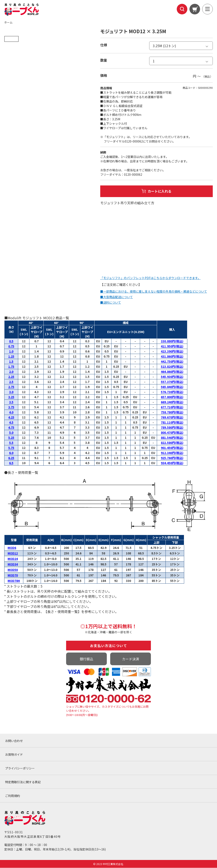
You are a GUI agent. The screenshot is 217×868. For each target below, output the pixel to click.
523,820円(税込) (172, 367)
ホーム (8, 22)
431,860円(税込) (172, 357)
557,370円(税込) (172, 382)
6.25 (11, 458)
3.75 (11, 407)
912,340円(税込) (172, 453)
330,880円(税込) (172, 341)
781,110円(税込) (172, 422)
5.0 (11, 433)
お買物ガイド (14, 755)
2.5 (11, 382)
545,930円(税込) (172, 377)
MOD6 (12, 548)
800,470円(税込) (172, 433)
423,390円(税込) (172, 351)
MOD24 (13, 559)
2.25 (11, 377)
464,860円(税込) (172, 372)
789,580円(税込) (172, 428)
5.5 (11, 443)
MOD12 (13, 553)
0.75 (11, 346)
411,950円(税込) (172, 346)
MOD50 (13, 570)
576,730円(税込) (172, 392)
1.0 (11, 351)
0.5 (11, 341)
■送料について (111, 303)
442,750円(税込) (172, 362)
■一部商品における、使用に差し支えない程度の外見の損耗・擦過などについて (154, 292)
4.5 (11, 422)
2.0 (11, 372)
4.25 (11, 417)
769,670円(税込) (172, 417)
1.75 (11, 367)
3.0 (11, 392)
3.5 (11, 402)
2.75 (11, 387)
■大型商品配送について (117, 297)
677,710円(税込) (172, 407)
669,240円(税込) (172, 402)
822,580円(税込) (172, 443)
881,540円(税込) (172, 438)
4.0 (11, 412)
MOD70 (13, 575)
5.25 (11, 438)
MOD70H (14, 581)
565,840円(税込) (172, 387)
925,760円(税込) (172, 458)
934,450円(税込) (172, 463)
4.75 (11, 428)
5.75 (11, 448)
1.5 (11, 362)
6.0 (11, 453)
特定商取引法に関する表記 (23, 782)
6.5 (11, 463)
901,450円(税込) (172, 448)
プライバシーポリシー (20, 768)
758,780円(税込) (172, 412)
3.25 (11, 397)
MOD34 (13, 564)
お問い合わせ (14, 741)
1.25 (11, 357)
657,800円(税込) (172, 397)
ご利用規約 (13, 796)
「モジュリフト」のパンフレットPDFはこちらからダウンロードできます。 (150, 278)
